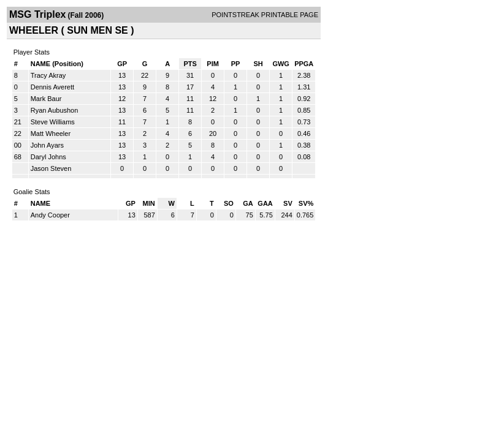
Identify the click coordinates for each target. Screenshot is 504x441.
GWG (281, 64)
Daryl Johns (48, 157)
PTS (190, 64)
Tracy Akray (48, 75)
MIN (149, 203)
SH (258, 64)
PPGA (304, 64)
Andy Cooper (50, 215)
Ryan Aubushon (55, 110)
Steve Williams (53, 122)
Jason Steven (51, 168)
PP (236, 64)
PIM (213, 64)
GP (122, 64)
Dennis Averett (52, 87)
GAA (265, 203)
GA (248, 203)
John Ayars (47, 145)
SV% (306, 203)
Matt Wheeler (51, 134)
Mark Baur (46, 99)
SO (229, 203)
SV (288, 203)
